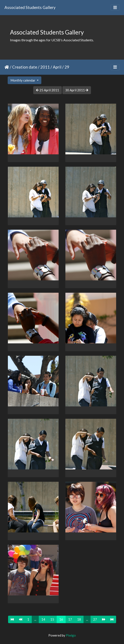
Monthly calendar (23, 80)
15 (52, 619)
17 (70, 619)
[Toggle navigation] (115, 8)
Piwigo (71, 635)
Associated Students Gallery (30, 7)
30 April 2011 (77, 90)
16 (61, 619)
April (57, 67)
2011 (45, 67)
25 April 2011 (48, 90)
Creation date (25, 67)
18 (79, 619)
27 (95, 619)
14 (43, 619)
